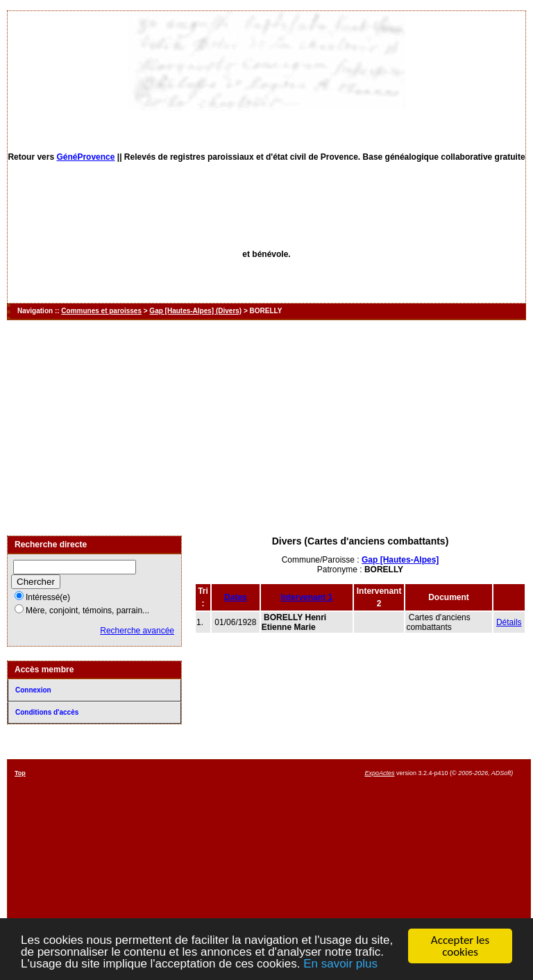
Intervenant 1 (306, 597)
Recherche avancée (137, 631)
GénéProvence (85, 157)
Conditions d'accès (47, 712)
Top (20, 773)
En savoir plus (340, 965)
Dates (236, 597)
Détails (509, 622)
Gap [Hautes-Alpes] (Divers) (195, 311)
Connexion (33, 690)
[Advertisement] (266, 428)
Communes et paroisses (101, 311)
